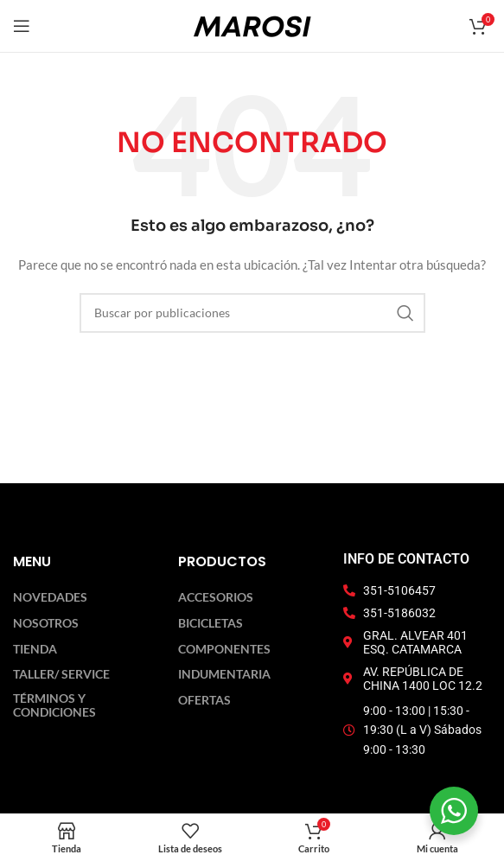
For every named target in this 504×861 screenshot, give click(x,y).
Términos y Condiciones (54, 705)
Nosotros (46, 623)
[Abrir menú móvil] (22, 26)
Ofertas (204, 700)
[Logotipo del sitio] (252, 25)
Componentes (224, 649)
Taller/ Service (61, 674)
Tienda (35, 649)
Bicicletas (211, 623)
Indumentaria (224, 674)
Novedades (50, 597)
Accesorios (216, 597)
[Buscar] (252, 313)
